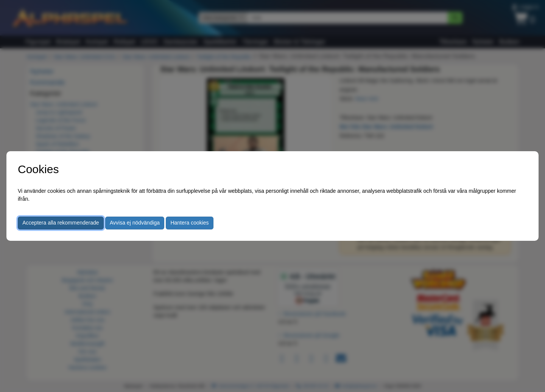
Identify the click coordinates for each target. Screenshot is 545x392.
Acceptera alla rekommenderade (61, 223)
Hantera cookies (189, 223)
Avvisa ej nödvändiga (135, 223)
